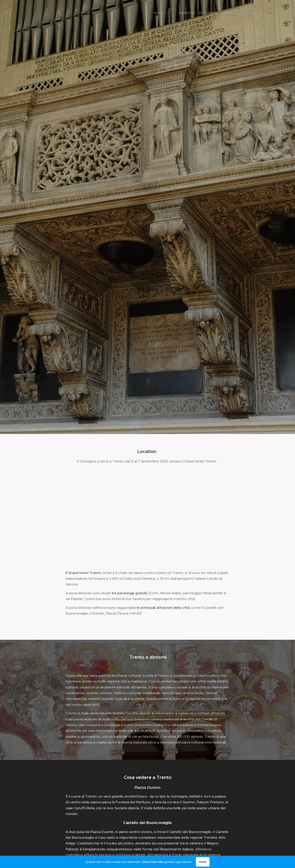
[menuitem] (242, 13)
